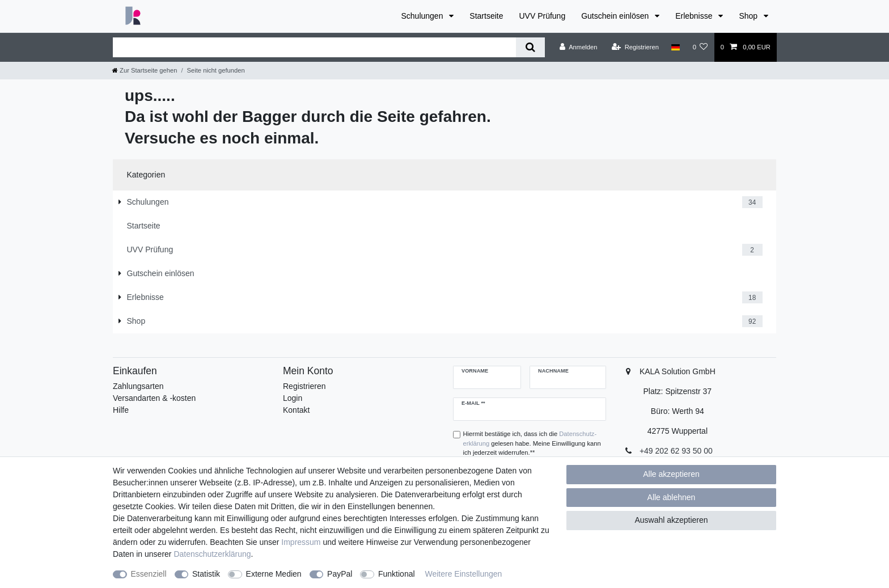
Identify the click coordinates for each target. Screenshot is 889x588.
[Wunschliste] (700, 47)
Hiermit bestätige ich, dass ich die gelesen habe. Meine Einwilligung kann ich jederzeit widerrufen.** (532, 443)
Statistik (206, 574)
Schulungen (423, 16)
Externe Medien (274, 574)
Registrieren (304, 386)
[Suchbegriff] (314, 47)
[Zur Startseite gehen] (145, 70)
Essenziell (149, 574)
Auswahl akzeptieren (671, 520)
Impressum (301, 542)
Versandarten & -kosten (154, 398)
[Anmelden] (579, 47)
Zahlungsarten (138, 386)
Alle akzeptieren (671, 474)
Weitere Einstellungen (463, 574)
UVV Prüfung (542, 16)
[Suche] (530, 47)
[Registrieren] (635, 47)
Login (293, 398)
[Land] (676, 47)
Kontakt (296, 410)
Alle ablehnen (672, 497)
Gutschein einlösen (616, 16)
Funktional (397, 574)
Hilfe (121, 410)
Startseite (486, 16)
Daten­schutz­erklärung (212, 554)
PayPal (340, 574)
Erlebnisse (695, 16)
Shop (749, 16)
